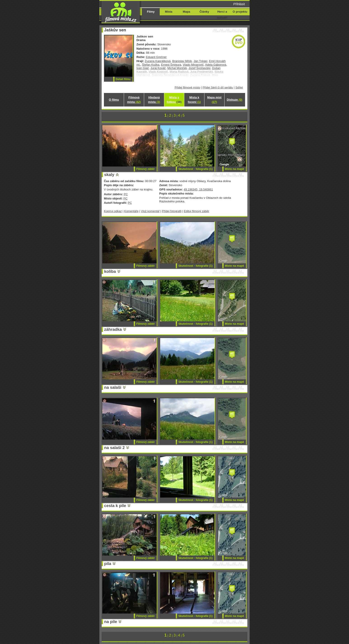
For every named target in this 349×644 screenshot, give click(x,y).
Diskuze (234, 100)
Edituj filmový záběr (197, 211)
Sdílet (239, 87)
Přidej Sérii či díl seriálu (218, 87)
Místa (169, 12)
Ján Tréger (200, 61)
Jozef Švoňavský (199, 68)
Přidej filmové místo (187, 87)
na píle (111, 622)
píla (108, 564)
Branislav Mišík (182, 61)
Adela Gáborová (216, 65)
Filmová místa (134, 100)
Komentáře (131, 211)
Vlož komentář (150, 211)
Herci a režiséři (222, 15)
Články (204, 12)
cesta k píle (115, 506)
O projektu (240, 12)
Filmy (151, 12)
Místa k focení (194, 100)
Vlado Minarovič (193, 65)
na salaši (113, 387)
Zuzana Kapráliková (158, 61)
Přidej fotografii (172, 211)
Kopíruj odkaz (113, 211)
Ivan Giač (143, 68)
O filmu (114, 100)
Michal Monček (177, 68)
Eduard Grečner (156, 57)
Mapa (186, 12)
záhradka (113, 329)
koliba (110, 271)
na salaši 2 (114, 448)
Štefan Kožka (151, 65)
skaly (109, 175)
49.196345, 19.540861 (198, 189)
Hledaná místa (154, 100)
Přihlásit (239, 4)
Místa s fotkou (174, 100)
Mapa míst (214, 100)
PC (126, 194)
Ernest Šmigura (171, 65)
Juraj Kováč (158, 68)
